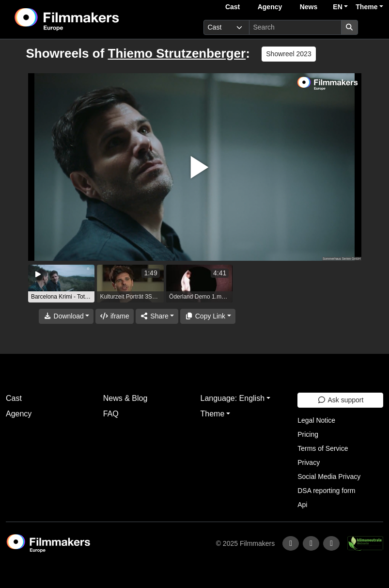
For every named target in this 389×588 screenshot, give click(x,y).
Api (302, 505)
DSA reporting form (326, 491)
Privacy (309, 462)
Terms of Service (323, 448)
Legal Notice (316, 420)
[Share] (157, 316)
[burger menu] (373, 27)
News (309, 7)
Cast (233, 7)
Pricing (308, 434)
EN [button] (337, 7)
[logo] (91, 19)
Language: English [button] (233, 398)
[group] (62, 284)
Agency (270, 7)
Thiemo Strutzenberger (177, 53)
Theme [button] (366, 7)
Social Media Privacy (329, 477)
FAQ (111, 414)
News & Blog (125, 398)
